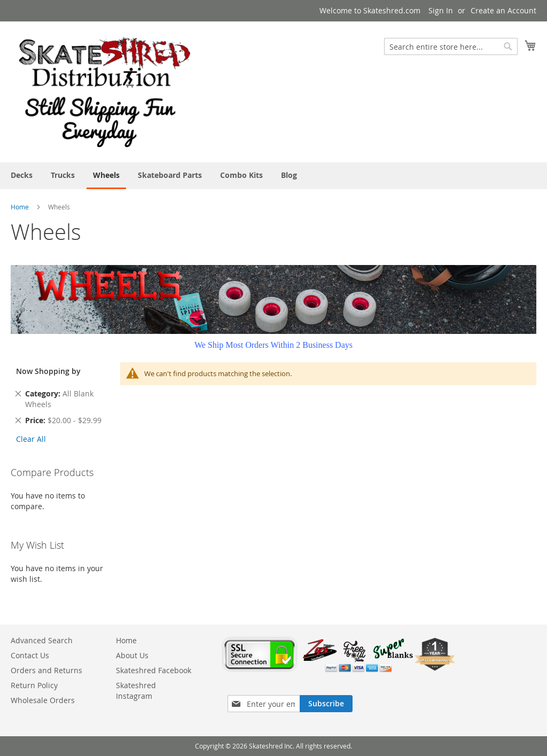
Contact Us (30, 655)
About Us (132, 655)
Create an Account (503, 10)
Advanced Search (42, 640)
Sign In (441, 10)
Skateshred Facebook (154, 670)
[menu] (273, 176)
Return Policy (34, 685)
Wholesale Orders (43, 700)
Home (20, 207)
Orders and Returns (46, 670)
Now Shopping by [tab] (48, 371)
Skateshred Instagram (136, 691)
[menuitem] (22, 175)
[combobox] (451, 46)
